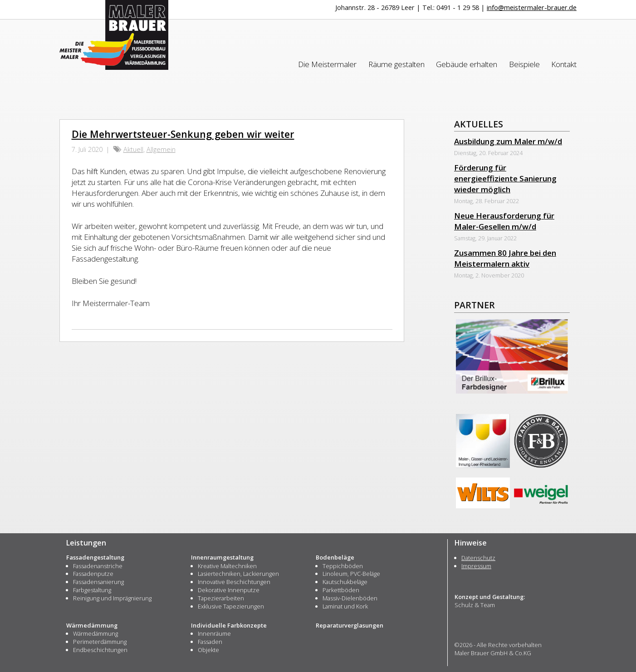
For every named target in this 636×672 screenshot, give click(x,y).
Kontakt (564, 64)
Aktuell (133, 149)
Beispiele (524, 64)
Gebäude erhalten (467, 64)
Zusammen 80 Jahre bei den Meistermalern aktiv (505, 258)
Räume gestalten (396, 64)
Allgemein (161, 149)
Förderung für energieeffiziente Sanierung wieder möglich (505, 178)
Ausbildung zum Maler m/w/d (508, 141)
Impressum (476, 566)
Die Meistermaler (327, 64)
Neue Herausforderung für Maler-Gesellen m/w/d (504, 221)
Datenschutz (478, 558)
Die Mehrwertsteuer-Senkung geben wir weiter (183, 134)
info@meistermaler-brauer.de (532, 7)
